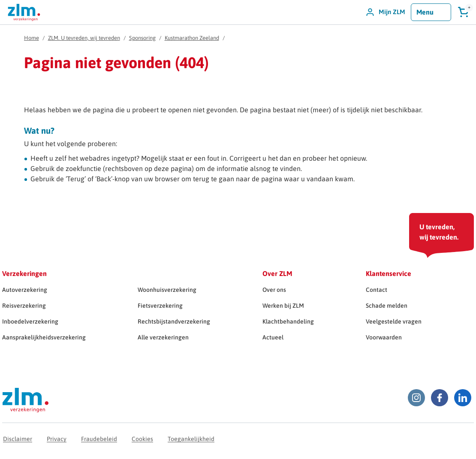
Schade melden (387, 306)
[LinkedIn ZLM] (463, 398)
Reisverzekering (24, 306)
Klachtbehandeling (288, 321)
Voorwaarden (384, 337)
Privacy (57, 439)
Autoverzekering (25, 290)
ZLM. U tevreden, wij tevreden (84, 38)
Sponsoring (142, 38)
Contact (377, 290)
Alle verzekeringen (163, 337)
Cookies (142, 439)
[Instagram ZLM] (416, 398)
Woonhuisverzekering (167, 290)
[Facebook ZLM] (440, 398)
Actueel (273, 337)
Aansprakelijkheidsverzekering (44, 337)
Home (32, 38)
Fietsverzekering (160, 306)
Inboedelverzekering (30, 321)
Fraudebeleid (99, 439)
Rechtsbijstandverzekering (174, 321)
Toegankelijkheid (191, 439)
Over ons (274, 290)
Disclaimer (18, 439)
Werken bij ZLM (283, 306)
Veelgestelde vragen (394, 321)
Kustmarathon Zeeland (192, 38)
